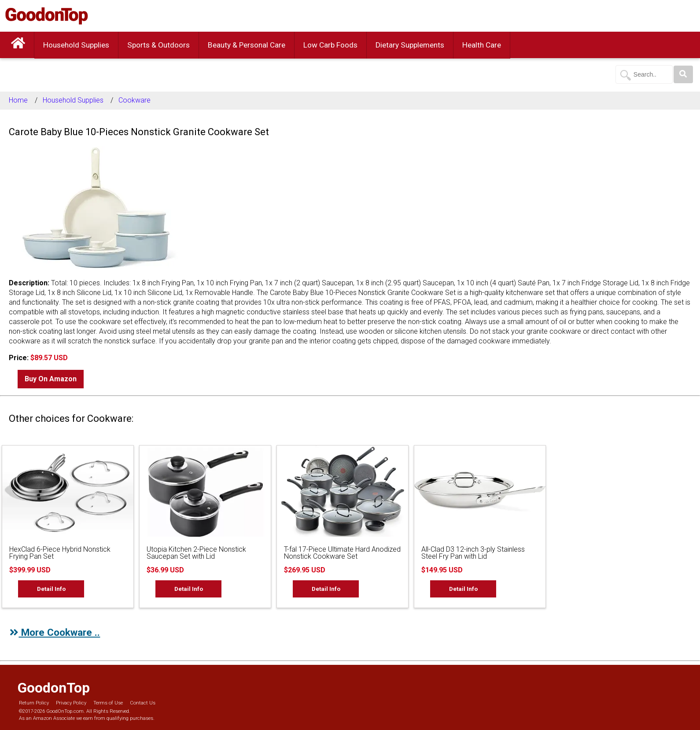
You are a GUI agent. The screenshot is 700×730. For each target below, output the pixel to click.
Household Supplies (76, 45)
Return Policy (34, 703)
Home (18, 100)
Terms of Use (108, 703)
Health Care (482, 45)
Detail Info (51, 589)
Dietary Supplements (410, 45)
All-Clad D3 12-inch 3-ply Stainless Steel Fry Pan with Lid (473, 553)
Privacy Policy (71, 703)
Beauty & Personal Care (247, 45)
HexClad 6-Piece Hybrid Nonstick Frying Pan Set (60, 553)
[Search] (683, 74)
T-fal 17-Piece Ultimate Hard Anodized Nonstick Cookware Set (342, 553)
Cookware (134, 100)
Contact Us (143, 703)
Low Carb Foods (330, 45)
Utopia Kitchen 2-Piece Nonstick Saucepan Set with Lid (196, 553)
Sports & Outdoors (158, 45)
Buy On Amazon (51, 379)
